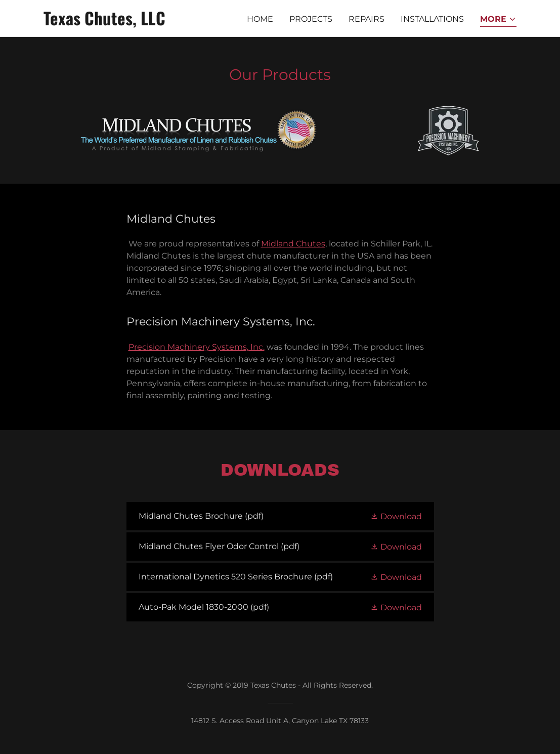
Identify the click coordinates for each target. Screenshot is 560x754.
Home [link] (260, 19)
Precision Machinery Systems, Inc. (197, 347)
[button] (498, 20)
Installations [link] (432, 19)
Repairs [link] (367, 19)
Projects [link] (311, 19)
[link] (126, 23)
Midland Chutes (293, 244)
